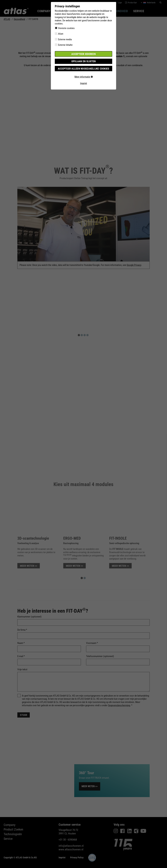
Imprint (84, 83)
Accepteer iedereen (83, 54)
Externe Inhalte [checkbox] (65, 45)
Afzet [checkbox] (61, 34)
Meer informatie (83, 77)
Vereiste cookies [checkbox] (66, 28)
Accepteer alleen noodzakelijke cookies (83, 68)
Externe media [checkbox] (65, 39)
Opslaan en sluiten (84, 61)
